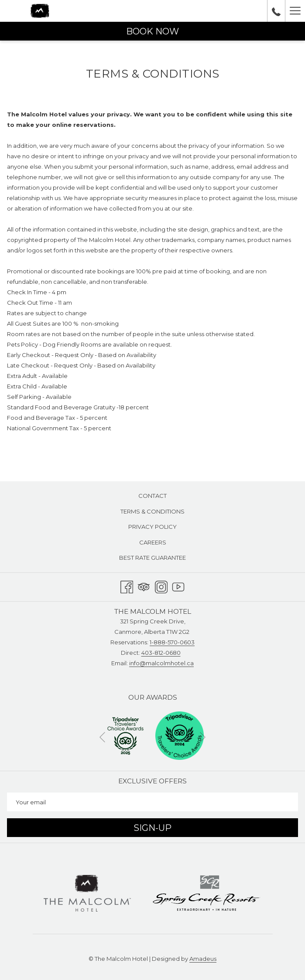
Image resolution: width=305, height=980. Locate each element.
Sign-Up (152, 828)
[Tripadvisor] (144, 586)
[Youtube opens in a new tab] (178, 586)
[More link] (295, 11)
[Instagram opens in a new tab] (161, 586)
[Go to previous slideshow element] (102, 737)
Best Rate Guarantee (152, 558)
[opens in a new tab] (125, 735)
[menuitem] (152, 496)
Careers (153, 542)
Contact (152, 496)
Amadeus (203, 959)
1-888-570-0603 (172, 642)
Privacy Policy (152, 527)
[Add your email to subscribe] (152, 802)
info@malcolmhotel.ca (161, 663)
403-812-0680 (161, 653)
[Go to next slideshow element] (203, 737)
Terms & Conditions (152, 511)
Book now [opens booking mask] (152, 31)
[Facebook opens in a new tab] (127, 586)
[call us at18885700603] (276, 11)
